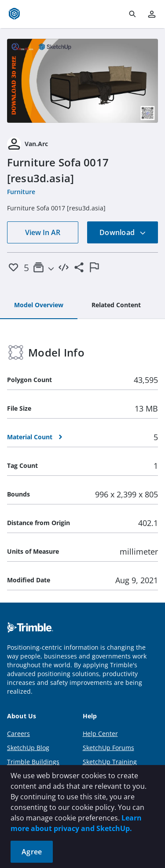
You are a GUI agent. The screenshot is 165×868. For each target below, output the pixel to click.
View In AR (43, 232)
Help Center (100, 734)
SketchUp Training (110, 762)
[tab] (39, 305)
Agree (32, 852)
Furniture (21, 192)
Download (123, 232)
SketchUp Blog (28, 748)
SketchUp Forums (108, 748)
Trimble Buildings (33, 762)
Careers (18, 734)
